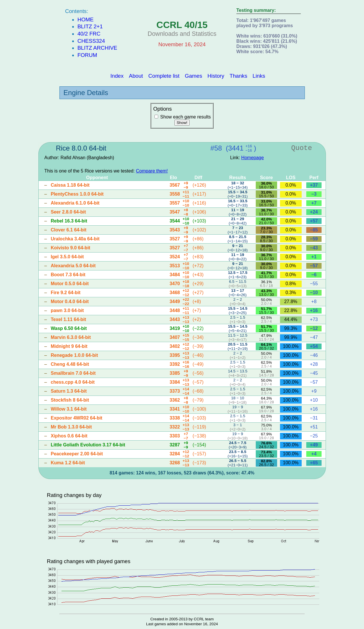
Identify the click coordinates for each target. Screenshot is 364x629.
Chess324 (91, 41)
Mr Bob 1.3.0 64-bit (71, 427)
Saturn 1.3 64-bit (69, 391)
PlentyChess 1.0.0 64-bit (77, 194)
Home (85, 20)
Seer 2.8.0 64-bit (68, 212)
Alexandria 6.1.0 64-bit (75, 203)
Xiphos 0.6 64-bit (69, 436)
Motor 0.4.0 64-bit (70, 301)
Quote (302, 148)
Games (193, 76)
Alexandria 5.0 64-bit (73, 266)
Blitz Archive (97, 48)
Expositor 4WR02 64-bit (77, 418)
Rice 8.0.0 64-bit (81, 148)
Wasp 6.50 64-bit (69, 328)
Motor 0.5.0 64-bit (70, 284)
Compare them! (152, 171)
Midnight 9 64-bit (69, 346)
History (216, 76)
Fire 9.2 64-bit (66, 293)
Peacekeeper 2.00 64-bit (77, 454)
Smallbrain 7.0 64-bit (73, 373)
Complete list (164, 76)
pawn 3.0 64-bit (67, 310)
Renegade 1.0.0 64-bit (74, 355)
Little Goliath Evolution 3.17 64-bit (88, 445)
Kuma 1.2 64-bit (68, 463)
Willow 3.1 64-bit (69, 409)
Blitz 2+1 (90, 26)
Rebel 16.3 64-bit (69, 221)
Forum (87, 55)
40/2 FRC (89, 34)
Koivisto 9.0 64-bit (71, 248)
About (136, 76)
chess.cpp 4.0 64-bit (73, 382)
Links (259, 76)
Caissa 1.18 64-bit (70, 185)
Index (117, 76)
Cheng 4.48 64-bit (70, 364)
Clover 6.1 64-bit (69, 230)
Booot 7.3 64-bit (68, 275)
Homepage (253, 158)
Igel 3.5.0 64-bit (67, 257)
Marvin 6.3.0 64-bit (71, 337)
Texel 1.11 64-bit (68, 319)
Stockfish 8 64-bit (70, 400)
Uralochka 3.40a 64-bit (75, 239)
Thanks (238, 76)
